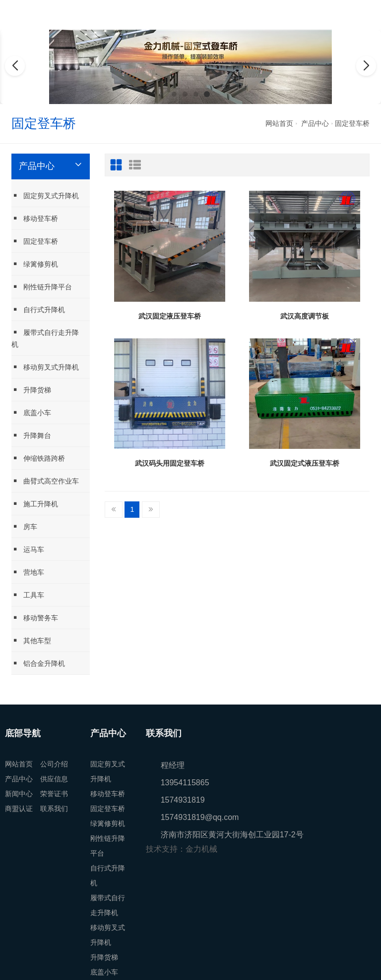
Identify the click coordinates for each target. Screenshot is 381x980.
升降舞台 (31, 435)
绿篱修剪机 (35, 264)
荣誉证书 (54, 794)
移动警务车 (35, 618)
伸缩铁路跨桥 (38, 458)
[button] (174, 94)
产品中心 (315, 123)
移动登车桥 (35, 218)
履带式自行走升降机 (45, 338)
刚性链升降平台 (42, 287)
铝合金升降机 (38, 663)
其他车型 (31, 640)
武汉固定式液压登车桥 (305, 463)
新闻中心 (19, 794)
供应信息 (54, 779)
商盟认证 (19, 809)
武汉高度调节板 (305, 316)
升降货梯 (31, 390)
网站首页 (279, 123)
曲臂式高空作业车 (45, 481)
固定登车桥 (352, 123)
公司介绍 (54, 764)
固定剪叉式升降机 (45, 195)
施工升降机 (35, 504)
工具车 (28, 595)
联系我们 (54, 809)
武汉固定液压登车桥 (170, 316)
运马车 (28, 549)
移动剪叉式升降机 (45, 367)
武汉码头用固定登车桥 (170, 463)
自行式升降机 (38, 309)
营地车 (28, 572)
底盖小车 (31, 412)
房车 (24, 526)
